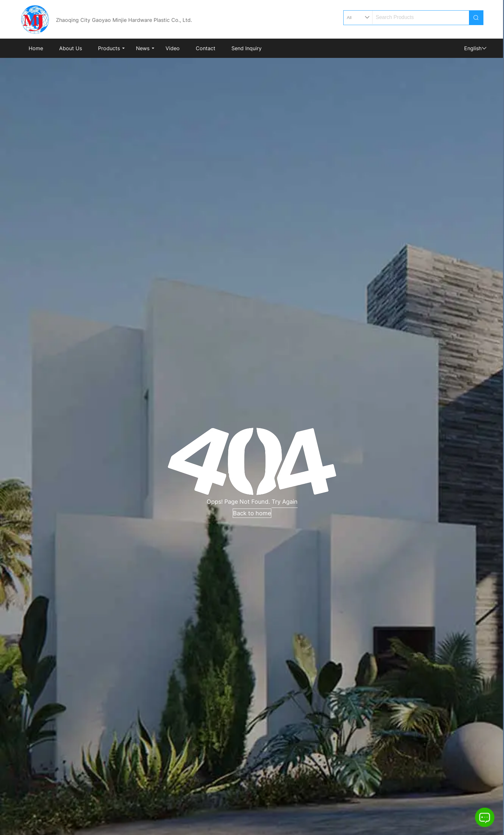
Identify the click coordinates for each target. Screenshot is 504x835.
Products (109, 48)
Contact (206, 48)
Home (36, 48)
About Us (71, 48)
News (143, 48)
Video (173, 48)
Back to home (252, 513)
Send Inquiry (247, 48)
